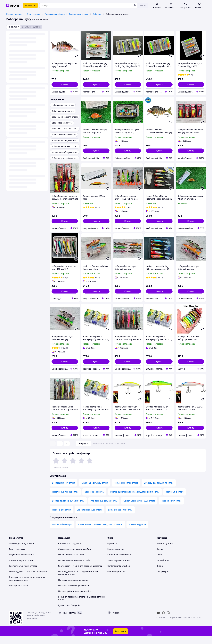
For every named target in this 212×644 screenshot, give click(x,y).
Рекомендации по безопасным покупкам (29, 579)
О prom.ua (112, 551)
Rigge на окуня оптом (171, 509)
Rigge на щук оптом (61, 518)
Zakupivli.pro (163, 579)
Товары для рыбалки (55, 14)
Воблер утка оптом (175, 500)
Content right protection (119, 574)
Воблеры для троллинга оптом (159, 491)
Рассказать (121, 639)
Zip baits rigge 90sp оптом (89, 518)
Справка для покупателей (21, 551)
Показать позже (60, 468)
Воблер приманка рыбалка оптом (68, 509)
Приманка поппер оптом (126, 491)
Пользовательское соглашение (73, 588)
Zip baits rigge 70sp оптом (120, 518)
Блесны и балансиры (62, 532)
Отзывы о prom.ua (116, 579)
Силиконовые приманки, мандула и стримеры (100, 532)
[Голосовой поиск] (135, 5)
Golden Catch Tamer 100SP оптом (139, 509)
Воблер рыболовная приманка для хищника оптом (135, 500)
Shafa (159, 563)
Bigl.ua (160, 557)
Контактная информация (119, 563)
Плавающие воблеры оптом (94, 491)
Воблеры (97, 14)
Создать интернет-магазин (71, 557)
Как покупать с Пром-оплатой (23, 574)
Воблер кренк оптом (94, 500)
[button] (65, 85)
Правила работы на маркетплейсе (75, 599)
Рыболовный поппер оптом (65, 500)
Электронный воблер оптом (104, 509)
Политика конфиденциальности (73, 593)
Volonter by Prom (165, 551)
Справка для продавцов (70, 551)
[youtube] (158, 621)
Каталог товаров (14, 14)
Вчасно (160, 574)
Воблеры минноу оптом (63, 491)
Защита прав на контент (119, 568)
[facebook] (163, 621)
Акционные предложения (21, 563)
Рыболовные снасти (79, 14)
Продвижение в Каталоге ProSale (74, 568)
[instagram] (168, 621)
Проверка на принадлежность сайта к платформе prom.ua (27, 586)
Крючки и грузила (137, 532)
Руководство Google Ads (70, 613)
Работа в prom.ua (116, 557)
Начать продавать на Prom (71, 563)
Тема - (70, 621)
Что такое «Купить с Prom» (22, 568)
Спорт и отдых (33, 14)
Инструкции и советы (19, 593)
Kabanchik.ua (163, 568)
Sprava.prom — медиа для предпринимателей (80, 574)
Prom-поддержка (17, 557)
